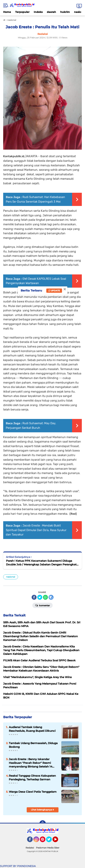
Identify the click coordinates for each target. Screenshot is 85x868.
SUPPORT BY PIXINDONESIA (18, 866)
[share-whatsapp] (45, 597)
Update (54, 291)
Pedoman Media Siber (48, 848)
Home (7, 12)
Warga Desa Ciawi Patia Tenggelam (33, 792)
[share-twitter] (40, 597)
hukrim (65, 12)
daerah (51, 12)
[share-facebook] (34, 597)
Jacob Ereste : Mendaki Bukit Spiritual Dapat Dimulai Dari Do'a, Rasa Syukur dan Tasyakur (36, 530)
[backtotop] (43, 823)
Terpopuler (22, 12)
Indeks (38, 12)
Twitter (51, 841)
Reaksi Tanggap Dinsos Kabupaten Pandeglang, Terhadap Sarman (32, 778)
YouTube (58, 841)
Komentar (42, 605)
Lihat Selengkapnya (42, 810)
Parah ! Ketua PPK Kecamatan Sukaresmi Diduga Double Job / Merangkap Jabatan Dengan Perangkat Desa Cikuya (41, 563)
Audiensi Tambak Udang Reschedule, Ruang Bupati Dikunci (32, 729)
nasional (11, 577)
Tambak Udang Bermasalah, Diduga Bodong (33, 745)
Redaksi (30, 848)
